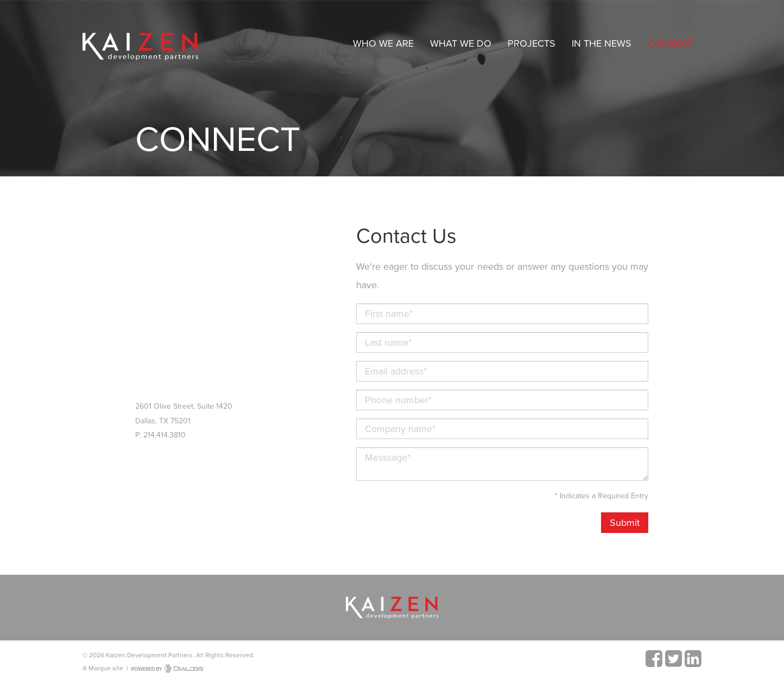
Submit (625, 523)
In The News (602, 43)
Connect (671, 43)
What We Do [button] (461, 43)
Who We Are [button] (383, 43)
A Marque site (103, 668)
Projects (532, 43)
